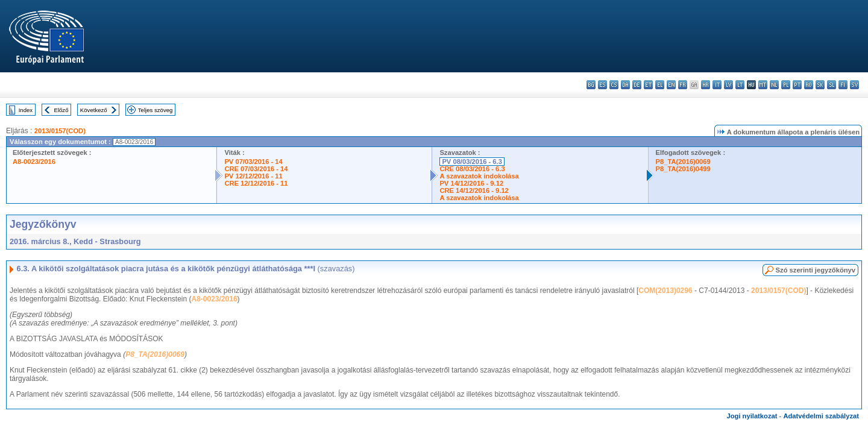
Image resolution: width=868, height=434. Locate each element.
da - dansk (625, 85)
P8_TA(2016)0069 (683, 162)
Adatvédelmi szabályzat (821, 416)
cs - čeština (614, 85)
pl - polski (786, 85)
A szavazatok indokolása (479, 176)
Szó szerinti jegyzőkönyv (816, 270)
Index (26, 110)
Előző (61, 110)
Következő (94, 110)
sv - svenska (854, 85)
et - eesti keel (648, 85)
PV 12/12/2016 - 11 (253, 176)
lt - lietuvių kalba (740, 85)
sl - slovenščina (832, 85)
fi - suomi (843, 85)
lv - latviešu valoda (728, 85)
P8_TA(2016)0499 (683, 169)
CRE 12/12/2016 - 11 (256, 183)
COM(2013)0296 (665, 291)
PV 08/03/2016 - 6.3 (472, 162)
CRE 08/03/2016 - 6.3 (472, 169)
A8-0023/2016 (34, 162)
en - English (671, 85)
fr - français (683, 85)
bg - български (591, 85)
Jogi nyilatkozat (752, 416)
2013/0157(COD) (60, 131)
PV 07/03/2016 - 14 (253, 162)
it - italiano (717, 85)
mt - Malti (763, 85)
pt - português (797, 85)
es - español (602, 85)
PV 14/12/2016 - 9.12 (471, 183)
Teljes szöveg (156, 110)
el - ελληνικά (660, 85)
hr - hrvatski (706, 85)
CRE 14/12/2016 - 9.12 (474, 190)
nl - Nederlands (774, 85)
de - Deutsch (637, 85)
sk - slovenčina (820, 85)
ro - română (809, 85)
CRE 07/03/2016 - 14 (256, 169)
